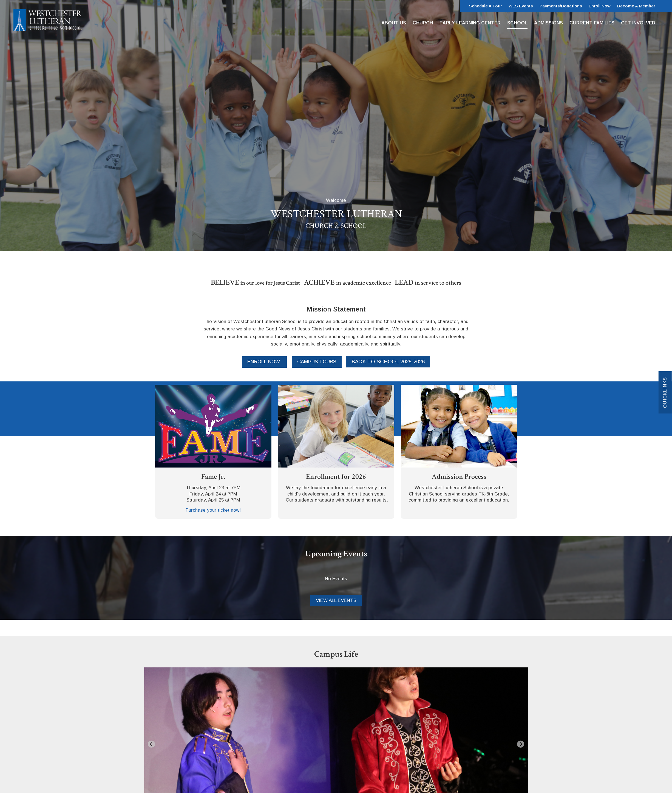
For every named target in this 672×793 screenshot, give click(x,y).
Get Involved (638, 23)
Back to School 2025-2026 (388, 362)
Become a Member (636, 6)
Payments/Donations (561, 6)
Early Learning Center (470, 23)
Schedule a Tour (485, 6)
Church (423, 23)
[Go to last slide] (151, 744)
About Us (394, 23)
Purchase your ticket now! (213, 510)
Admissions (548, 23)
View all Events (336, 600)
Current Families (592, 23)
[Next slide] (521, 744)
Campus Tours (317, 362)
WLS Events (521, 6)
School (517, 23)
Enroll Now (600, 6)
